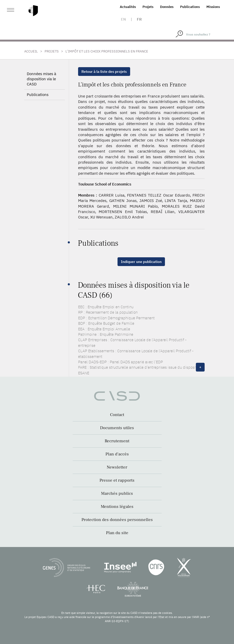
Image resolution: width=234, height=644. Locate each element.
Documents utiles (117, 428)
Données (167, 7)
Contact (117, 415)
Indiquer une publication (141, 262)
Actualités (128, 7)
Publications (190, 7)
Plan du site (117, 533)
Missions (213, 7)
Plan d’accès (117, 454)
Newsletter (117, 467)
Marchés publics (117, 493)
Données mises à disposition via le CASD (41, 79)
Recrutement (117, 441)
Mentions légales (117, 507)
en (123, 19)
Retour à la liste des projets (104, 72)
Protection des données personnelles (117, 520)
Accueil (31, 51)
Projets (148, 7)
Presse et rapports (117, 480)
